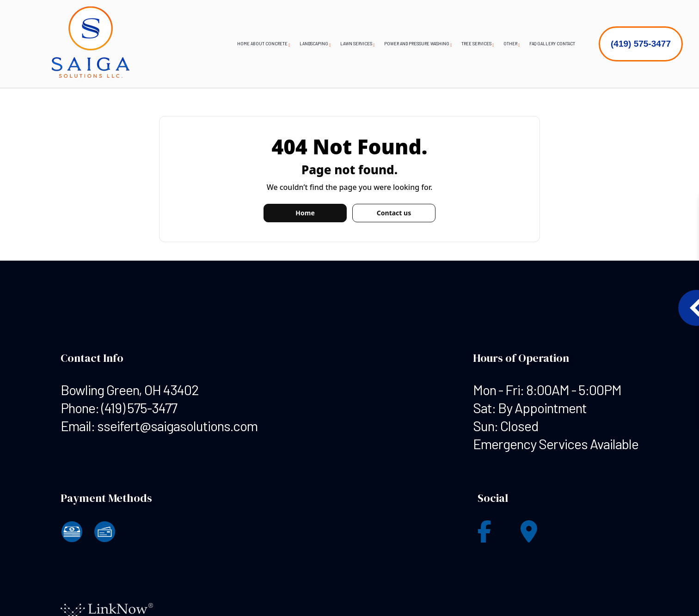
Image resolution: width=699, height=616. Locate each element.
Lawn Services (356, 44)
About (258, 44)
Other (510, 44)
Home (243, 44)
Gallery (546, 44)
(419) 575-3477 (641, 44)
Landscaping (314, 44)
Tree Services (476, 44)
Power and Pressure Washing (417, 44)
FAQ (533, 44)
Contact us (394, 213)
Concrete (276, 44)
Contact (566, 44)
